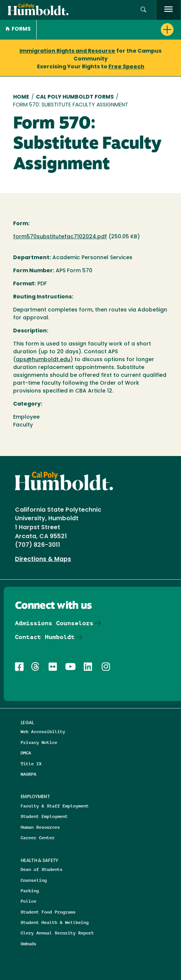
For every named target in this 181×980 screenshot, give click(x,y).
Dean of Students (42, 869)
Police (28, 901)
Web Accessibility (43, 731)
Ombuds (28, 944)
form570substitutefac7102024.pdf (60, 237)
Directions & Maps (43, 559)
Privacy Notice (39, 742)
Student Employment (44, 816)
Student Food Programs (48, 912)
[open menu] (168, 10)
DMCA (26, 753)
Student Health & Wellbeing (55, 922)
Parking (30, 891)
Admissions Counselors (54, 623)
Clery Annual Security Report (57, 933)
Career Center (38, 838)
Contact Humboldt (45, 637)
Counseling (34, 880)
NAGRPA (28, 774)
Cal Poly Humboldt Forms (75, 97)
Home (21, 97)
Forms (18, 29)
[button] (143, 10)
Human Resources (40, 827)
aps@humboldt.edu (43, 360)
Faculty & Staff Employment (55, 806)
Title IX (31, 764)
